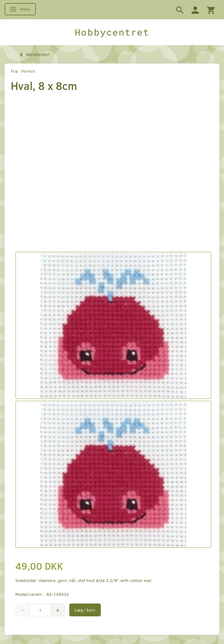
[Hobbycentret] (112, 32)
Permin (28, 71)
